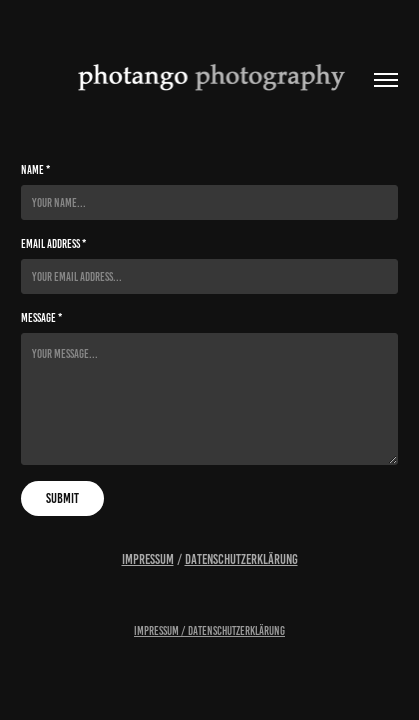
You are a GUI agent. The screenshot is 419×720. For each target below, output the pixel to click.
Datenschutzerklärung (241, 559)
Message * (41, 317)
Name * (35, 169)
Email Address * (53, 243)
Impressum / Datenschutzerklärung (209, 630)
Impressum (148, 559)
